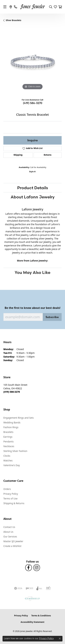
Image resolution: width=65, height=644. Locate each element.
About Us (8, 532)
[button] (51, 7)
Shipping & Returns (14, 503)
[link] (11, 7)
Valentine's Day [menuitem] (12, 465)
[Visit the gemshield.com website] (32, 599)
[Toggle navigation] (5, 7)
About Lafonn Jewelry (33, 197)
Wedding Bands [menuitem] (12, 422)
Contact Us (9, 527)
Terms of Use (10, 498)
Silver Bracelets (14, 20)
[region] (32, 61)
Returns (48, 155)
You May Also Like (32, 272)
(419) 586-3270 (33, 103)
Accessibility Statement (32, 622)
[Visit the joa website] (39, 588)
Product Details (33, 188)
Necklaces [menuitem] (9, 446)
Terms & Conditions (41, 616)
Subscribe (52, 317)
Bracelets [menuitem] (8, 432)
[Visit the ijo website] (29, 588)
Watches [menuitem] (8, 460)
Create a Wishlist (12, 546)
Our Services (10, 536)
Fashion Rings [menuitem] (11, 427)
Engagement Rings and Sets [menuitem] (18, 418)
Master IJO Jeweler (13, 541)
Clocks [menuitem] (7, 456)
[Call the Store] (12, 392)
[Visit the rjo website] (48, 588)
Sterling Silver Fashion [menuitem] (15, 451)
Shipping (18, 155)
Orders (7, 489)
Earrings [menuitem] (8, 437)
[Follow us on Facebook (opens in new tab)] (29, 568)
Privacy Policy (11, 494)
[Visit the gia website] (18, 588)
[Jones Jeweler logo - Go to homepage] (32, 7)
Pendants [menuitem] (8, 441)
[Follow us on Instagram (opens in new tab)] (37, 568)
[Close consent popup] (60, 639)
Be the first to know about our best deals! (33, 308)
